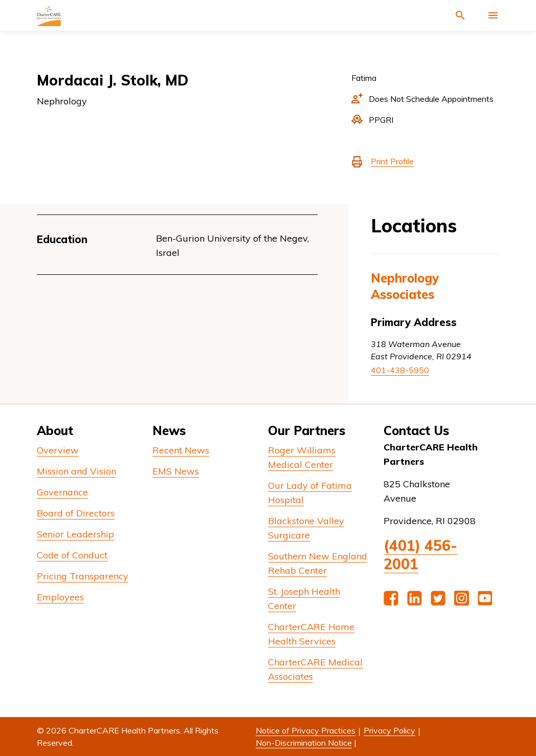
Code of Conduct (72, 555)
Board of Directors (76, 513)
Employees (60, 597)
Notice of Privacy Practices (306, 730)
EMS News (176, 471)
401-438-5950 (400, 370)
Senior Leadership (75, 534)
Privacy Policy (389, 730)
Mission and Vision (76, 471)
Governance (62, 492)
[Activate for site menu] (493, 15)
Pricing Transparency (83, 576)
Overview (58, 450)
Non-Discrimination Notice (304, 743)
